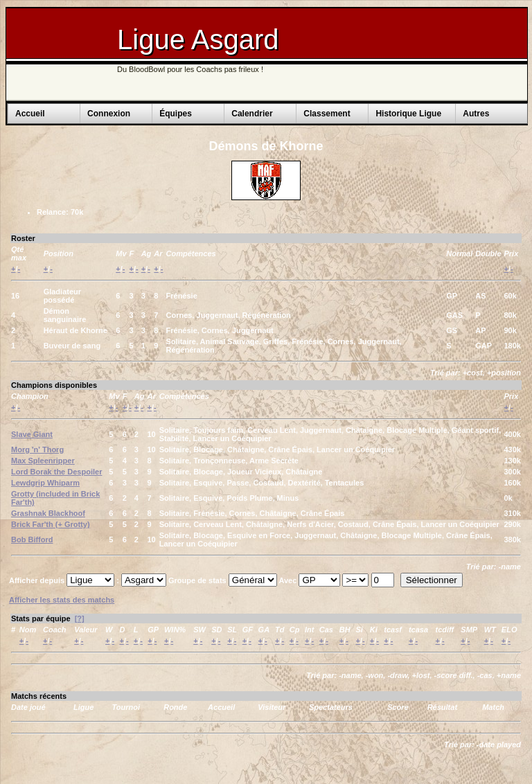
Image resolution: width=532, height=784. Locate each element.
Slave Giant (32, 434)
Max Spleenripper (43, 461)
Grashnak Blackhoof (48, 513)
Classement (327, 114)
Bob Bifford (32, 540)
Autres (476, 114)
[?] (80, 618)
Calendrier (252, 114)
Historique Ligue (408, 114)
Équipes (176, 114)
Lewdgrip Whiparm (45, 483)
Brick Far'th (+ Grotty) (51, 524)
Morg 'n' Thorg (37, 449)
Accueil (30, 114)
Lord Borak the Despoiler (56, 472)
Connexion (109, 114)
